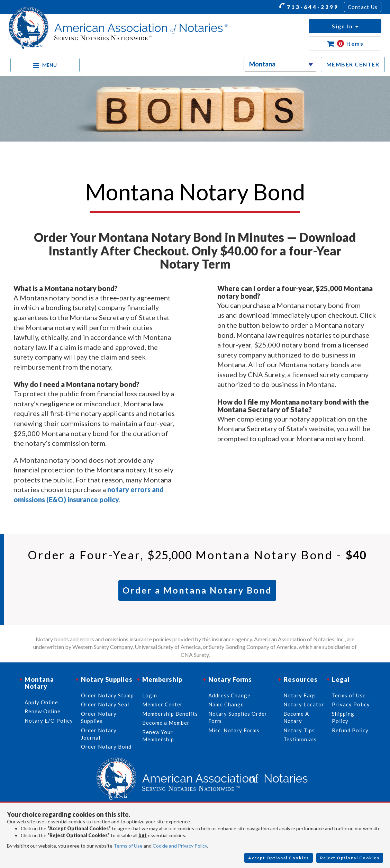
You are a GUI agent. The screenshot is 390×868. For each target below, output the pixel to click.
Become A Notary (296, 717)
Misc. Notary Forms (234, 730)
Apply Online (41, 702)
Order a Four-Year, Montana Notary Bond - (197, 555)
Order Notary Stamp (107, 695)
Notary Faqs (300, 695)
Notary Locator (304, 704)
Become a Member (166, 723)
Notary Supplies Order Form (238, 717)
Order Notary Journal (99, 734)
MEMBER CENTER (353, 64)
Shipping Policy (343, 717)
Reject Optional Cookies (350, 858)
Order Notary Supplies (99, 717)
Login (150, 695)
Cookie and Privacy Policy (180, 846)
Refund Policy (350, 730)
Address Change (229, 695)
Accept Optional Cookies (279, 858)
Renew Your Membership (158, 736)
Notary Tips (299, 730)
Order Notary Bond (106, 747)
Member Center (162, 704)
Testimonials (300, 739)
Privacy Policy (351, 704)
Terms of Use (128, 846)
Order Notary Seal (105, 704)
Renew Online (43, 711)
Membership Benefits (170, 714)
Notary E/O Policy (49, 721)
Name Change (226, 704)
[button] (345, 26)
